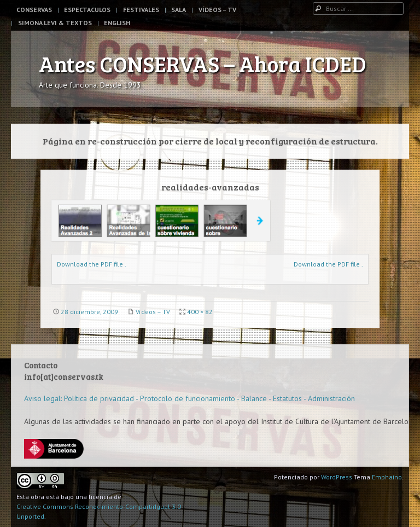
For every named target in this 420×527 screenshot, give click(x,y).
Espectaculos (87, 10)
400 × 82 (200, 312)
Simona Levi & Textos (55, 23)
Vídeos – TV (217, 10)
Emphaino (387, 477)
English (117, 23)
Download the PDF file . (92, 264)
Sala (179, 10)
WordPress (337, 477)
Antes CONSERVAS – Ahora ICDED (203, 63)
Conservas (34, 10)
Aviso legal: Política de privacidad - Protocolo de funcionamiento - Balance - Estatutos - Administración (189, 398)
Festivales (141, 10)
